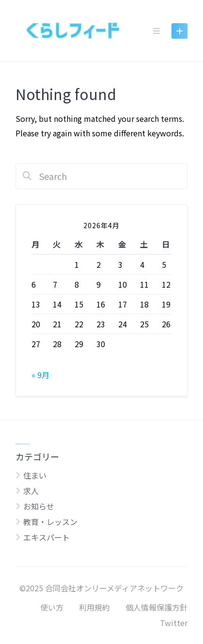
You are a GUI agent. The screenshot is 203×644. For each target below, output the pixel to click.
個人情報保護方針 (156, 607)
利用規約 (94, 607)
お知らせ (39, 506)
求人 (31, 491)
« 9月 (40, 375)
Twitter (174, 623)
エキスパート (47, 537)
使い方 (52, 607)
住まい (35, 475)
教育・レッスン (50, 522)
